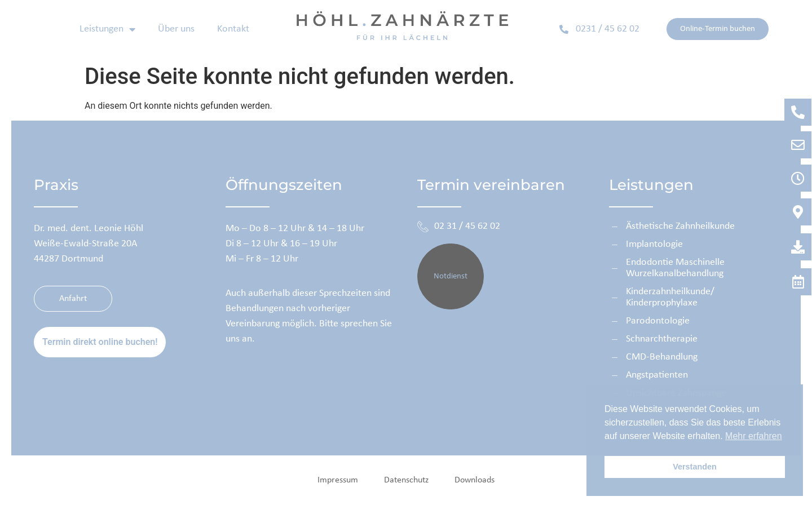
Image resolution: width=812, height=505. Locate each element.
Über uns (176, 29)
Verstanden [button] (695, 467)
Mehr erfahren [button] (754, 436)
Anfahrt (86, 299)
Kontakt (233, 29)
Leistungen (107, 29)
